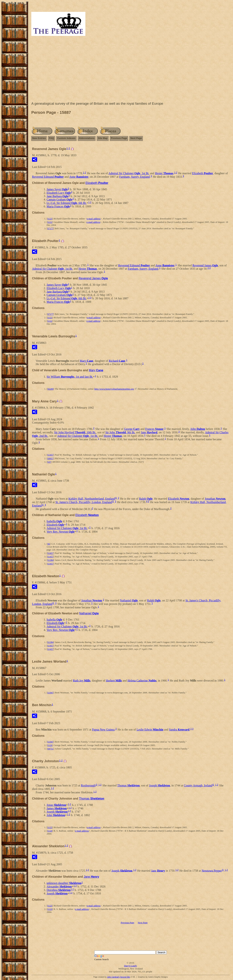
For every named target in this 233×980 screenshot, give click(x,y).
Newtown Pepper (212, 870)
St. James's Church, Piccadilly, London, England (84, 502)
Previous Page (119, 138)
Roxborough (88, 785)
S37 (49, 462)
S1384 (50, 560)
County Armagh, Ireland (198, 785)
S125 (50, 219)
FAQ (51, 138)
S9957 (50, 458)
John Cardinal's (113, 977)
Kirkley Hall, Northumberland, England (92, 499)
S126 (50, 745)
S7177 (50, 228)
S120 (50, 831)
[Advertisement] (131, 70)
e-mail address (94, 219)
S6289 (50, 389)
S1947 (50, 693)
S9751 (50, 749)
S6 (49, 544)
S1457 (50, 455)
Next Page (136, 138)
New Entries (39, 138)
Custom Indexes (66, 138)
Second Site (125, 977)
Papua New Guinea (103, 730)
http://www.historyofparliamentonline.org (114, 389)
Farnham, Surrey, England (135, 177)
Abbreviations (87, 138)
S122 (50, 222)
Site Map (103, 138)
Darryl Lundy (130, 966)
